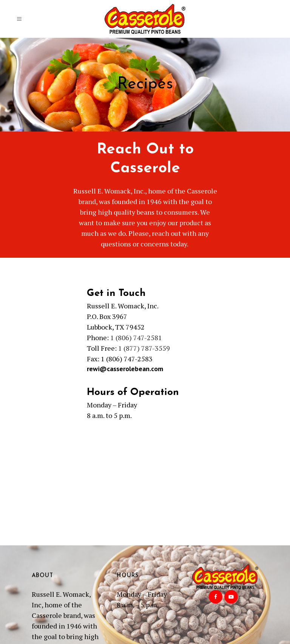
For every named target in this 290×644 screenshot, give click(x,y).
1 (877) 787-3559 (144, 348)
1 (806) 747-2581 (136, 337)
